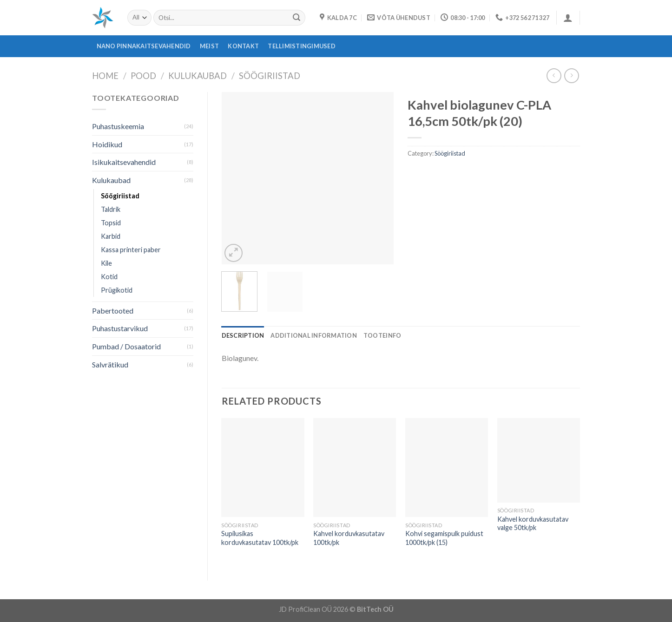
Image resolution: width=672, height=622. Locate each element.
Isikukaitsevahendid (124, 162)
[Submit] (296, 18)
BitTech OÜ (375, 609)
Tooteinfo (382, 335)
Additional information (314, 335)
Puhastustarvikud (120, 328)
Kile (106, 263)
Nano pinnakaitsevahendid (144, 46)
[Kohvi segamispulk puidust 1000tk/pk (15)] (447, 468)
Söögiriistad (270, 76)
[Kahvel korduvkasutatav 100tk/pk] (355, 468)
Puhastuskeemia (118, 126)
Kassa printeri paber (131, 250)
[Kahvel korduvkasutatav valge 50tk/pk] (539, 460)
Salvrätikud (110, 364)
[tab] (243, 335)
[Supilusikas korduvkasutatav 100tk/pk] (263, 468)
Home (105, 76)
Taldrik (111, 209)
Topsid (111, 223)
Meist (209, 46)
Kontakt (243, 46)
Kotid (109, 277)
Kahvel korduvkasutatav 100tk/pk (349, 538)
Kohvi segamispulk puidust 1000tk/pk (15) (444, 538)
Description (243, 335)
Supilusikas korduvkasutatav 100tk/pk (260, 538)
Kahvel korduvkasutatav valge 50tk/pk (533, 524)
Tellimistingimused (302, 46)
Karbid (111, 236)
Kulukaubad (198, 76)
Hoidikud (107, 144)
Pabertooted (113, 311)
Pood (143, 76)
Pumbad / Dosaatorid (126, 346)
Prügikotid (117, 290)
